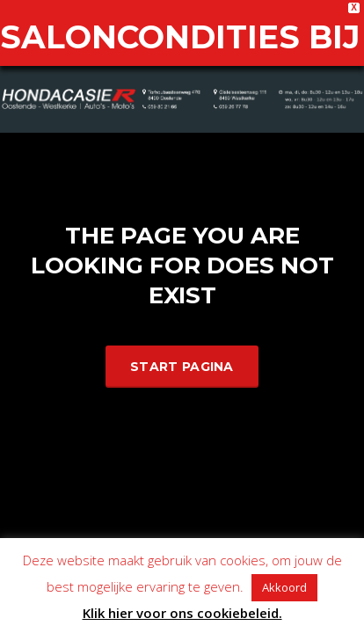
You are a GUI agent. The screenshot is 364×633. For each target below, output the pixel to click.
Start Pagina (182, 344)
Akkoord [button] (284, 587)
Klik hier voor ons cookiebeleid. (182, 613)
